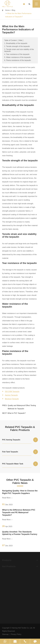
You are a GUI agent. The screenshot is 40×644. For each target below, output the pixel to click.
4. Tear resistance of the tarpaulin (17, 54)
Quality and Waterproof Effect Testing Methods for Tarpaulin (22, 407)
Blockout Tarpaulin (12, 399)
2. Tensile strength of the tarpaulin (17, 46)
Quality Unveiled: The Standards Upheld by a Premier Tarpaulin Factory (20, 533)
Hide (20, 40)
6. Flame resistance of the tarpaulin (18, 60)
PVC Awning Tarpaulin (11, 440)
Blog (13, 10)
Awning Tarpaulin (11, 395)
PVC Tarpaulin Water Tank (13, 464)
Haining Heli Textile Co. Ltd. (22, 628)
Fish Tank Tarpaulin (10, 452)
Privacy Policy (16, 634)
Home (7, 10)
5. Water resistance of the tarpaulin (17, 57)
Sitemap (5, 634)
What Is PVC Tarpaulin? (17, 413)
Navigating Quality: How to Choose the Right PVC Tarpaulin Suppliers (20, 492)
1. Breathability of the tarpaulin (16, 43)
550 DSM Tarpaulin (12, 392)
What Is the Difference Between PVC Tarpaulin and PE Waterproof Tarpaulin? (19, 512)
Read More (7, 498)
